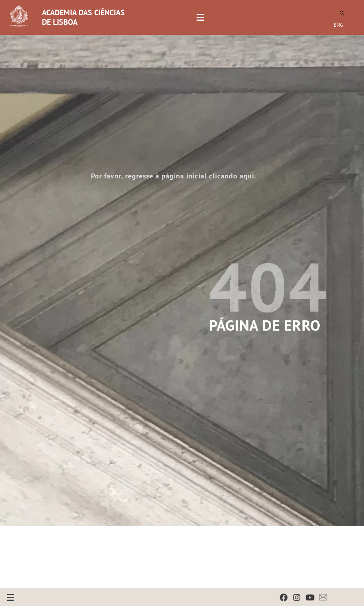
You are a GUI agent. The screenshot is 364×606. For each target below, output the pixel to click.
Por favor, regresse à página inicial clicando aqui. (174, 176)
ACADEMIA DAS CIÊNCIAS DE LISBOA (83, 17)
